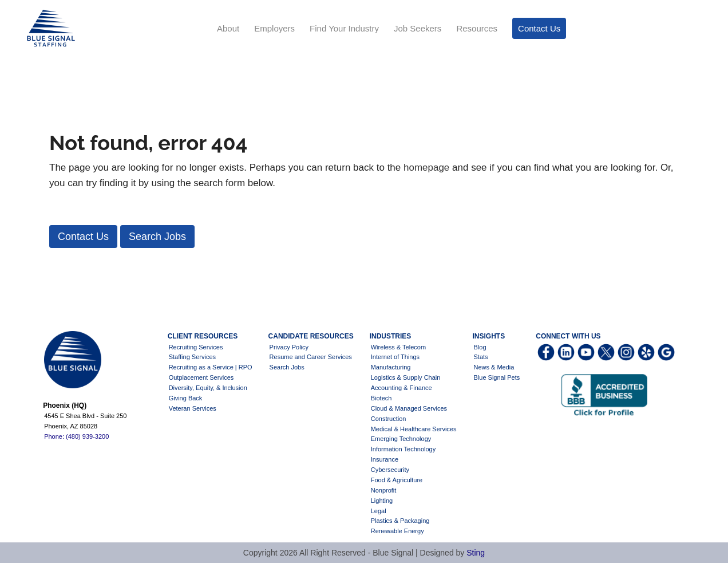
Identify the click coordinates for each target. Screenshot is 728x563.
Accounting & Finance (401, 388)
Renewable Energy (397, 531)
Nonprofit (384, 490)
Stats (481, 357)
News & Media (494, 367)
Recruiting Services (196, 347)
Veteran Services (193, 408)
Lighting (382, 501)
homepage (426, 168)
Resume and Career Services (311, 357)
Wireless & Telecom (398, 347)
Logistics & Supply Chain (406, 377)
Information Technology (403, 449)
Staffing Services (192, 357)
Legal (379, 511)
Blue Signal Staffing (50, 29)
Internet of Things (395, 357)
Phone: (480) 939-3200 (76, 436)
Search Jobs (287, 367)
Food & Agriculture (397, 480)
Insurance (385, 459)
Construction (389, 419)
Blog (480, 347)
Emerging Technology (401, 439)
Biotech (381, 398)
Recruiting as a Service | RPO (211, 367)
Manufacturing (391, 367)
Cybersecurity (390, 470)
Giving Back (186, 398)
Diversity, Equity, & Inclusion (208, 388)
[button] (83, 237)
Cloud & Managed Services (409, 408)
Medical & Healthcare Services (414, 429)
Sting (476, 553)
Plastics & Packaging (400, 521)
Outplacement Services (201, 377)
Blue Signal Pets (497, 377)
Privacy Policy (289, 347)
